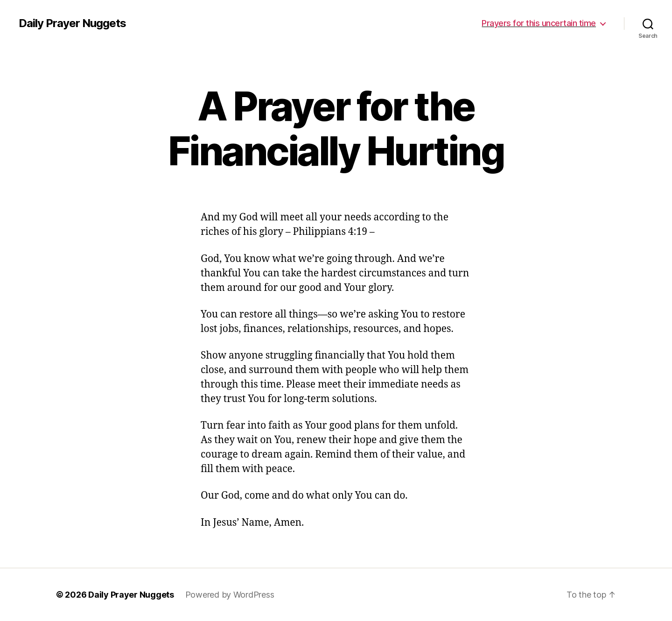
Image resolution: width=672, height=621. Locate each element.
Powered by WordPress (230, 595)
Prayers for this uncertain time (539, 23)
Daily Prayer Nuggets (72, 23)
